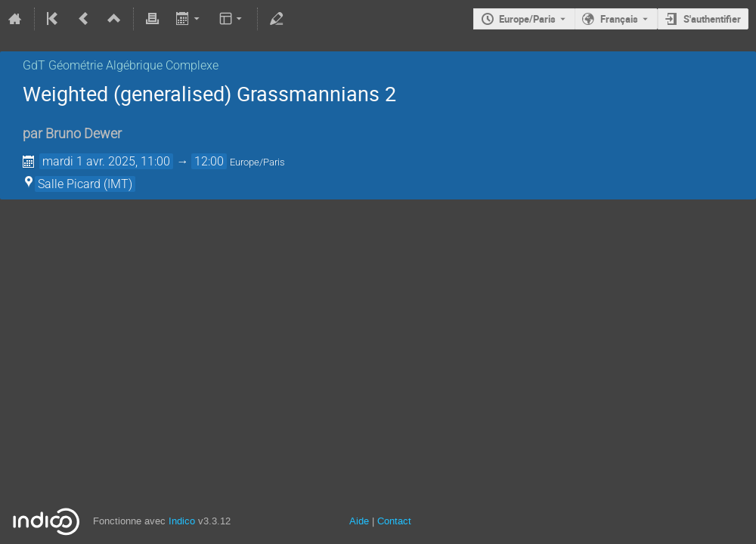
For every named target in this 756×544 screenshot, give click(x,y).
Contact (394, 521)
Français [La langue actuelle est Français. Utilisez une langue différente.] (619, 19)
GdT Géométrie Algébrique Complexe (121, 65)
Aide (359, 521)
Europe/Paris (527, 19)
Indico (182, 521)
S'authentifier (712, 19)
